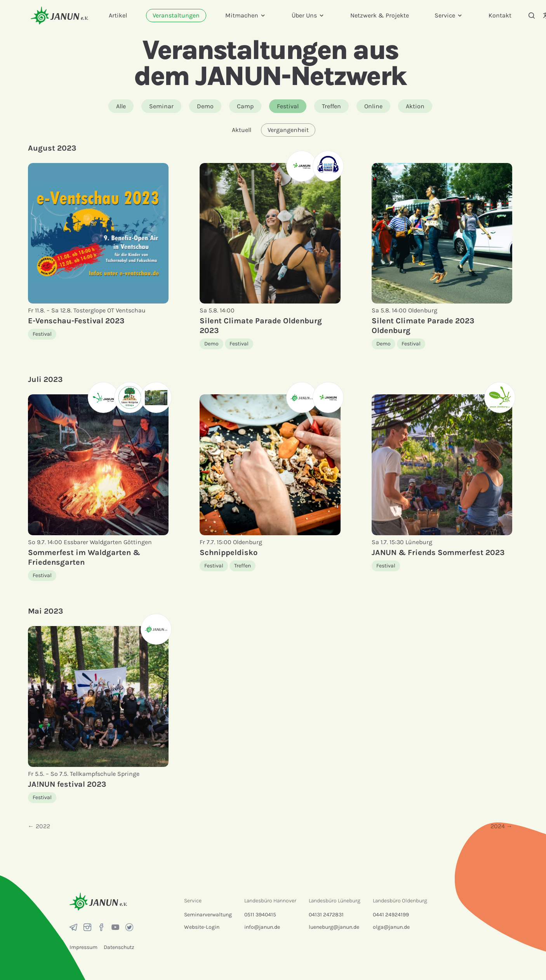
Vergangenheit (288, 130)
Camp (245, 106)
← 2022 (39, 826)
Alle (121, 106)
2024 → (502, 826)
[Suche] (532, 16)
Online (373, 106)
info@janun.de (262, 927)
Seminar (161, 106)
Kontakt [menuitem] (500, 15)
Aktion (415, 106)
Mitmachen (246, 15)
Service (449, 15)
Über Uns (308, 15)
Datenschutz (119, 947)
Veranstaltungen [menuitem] (176, 15)
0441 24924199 (391, 915)
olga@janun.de (391, 927)
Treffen (331, 106)
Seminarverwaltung (208, 915)
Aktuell (242, 130)
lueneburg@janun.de (334, 927)
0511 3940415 (260, 915)
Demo (205, 106)
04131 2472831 (326, 915)
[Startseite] (59, 15)
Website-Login (202, 927)
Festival (288, 106)
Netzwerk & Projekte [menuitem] (380, 15)
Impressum (83, 947)
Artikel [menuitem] (118, 15)
